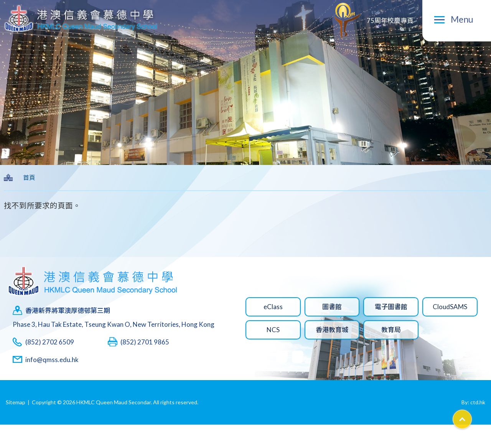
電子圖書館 (391, 307)
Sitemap (16, 402)
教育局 (391, 330)
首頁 (29, 177)
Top (472, 417)
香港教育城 (332, 330)
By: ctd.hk (473, 402)
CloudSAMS (450, 307)
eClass (273, 307)
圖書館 (332, 307)
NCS (273, 330)
